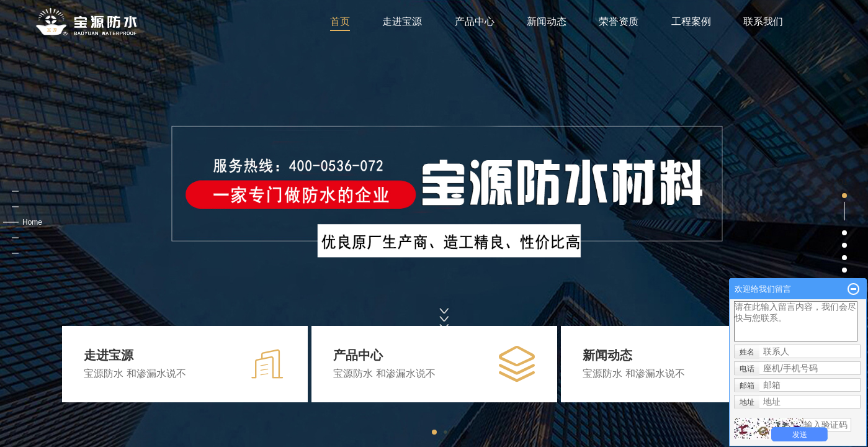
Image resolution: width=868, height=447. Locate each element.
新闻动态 (547, 21)
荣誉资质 (619, 21)
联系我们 (763, 21)
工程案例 (691, 21)
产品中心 (475, 21)
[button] (174, 223)
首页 (340, 21)
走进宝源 (402, 21)
